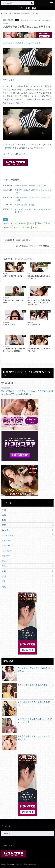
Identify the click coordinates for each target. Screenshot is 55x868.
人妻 (4, 571)
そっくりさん (8, 535)
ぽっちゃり (7, 540)
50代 (4, 525)
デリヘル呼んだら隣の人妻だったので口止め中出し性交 (33, 211)
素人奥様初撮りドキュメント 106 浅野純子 (33, 246)
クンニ (14, 223)
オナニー (6, 545)
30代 (6, 179)
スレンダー (7, 551)
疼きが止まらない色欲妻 (24, 205)
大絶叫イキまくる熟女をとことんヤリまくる (22, 43)
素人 (29, 227)
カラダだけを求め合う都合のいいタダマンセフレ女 (33, 191)
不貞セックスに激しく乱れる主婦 (25, 685)
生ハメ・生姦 (20, 227)
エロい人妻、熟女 (27, 8)
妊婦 (4, 576)
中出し (40, 223)
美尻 (36, 227)
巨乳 (4, 581)
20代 (4, 510)
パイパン (23, 223)
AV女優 (5, 530)
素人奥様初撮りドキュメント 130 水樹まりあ (26, 738)
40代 (4, 520)
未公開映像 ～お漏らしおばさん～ (19, 240)
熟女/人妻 (8, 227)
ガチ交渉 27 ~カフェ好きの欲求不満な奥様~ (26, 670)
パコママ (6, 556)
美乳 (4, 586)
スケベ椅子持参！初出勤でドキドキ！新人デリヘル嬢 (33, 199)
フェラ (32, 223)
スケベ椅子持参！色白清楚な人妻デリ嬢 (30, 185)
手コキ (48, 223)
